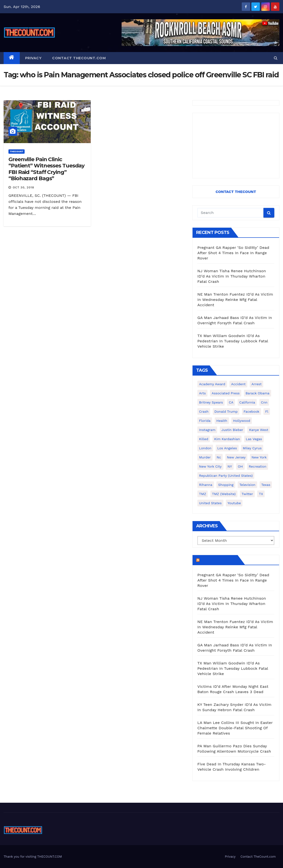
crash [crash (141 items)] (204, 411)
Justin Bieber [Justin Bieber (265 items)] (232, 430)
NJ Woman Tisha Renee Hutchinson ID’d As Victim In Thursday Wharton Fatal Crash (232, 276)
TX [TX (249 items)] (261, 494)
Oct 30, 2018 (24, 187)
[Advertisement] (236, 146)
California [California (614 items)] (247, 402)
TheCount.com (218, 560)
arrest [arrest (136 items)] (256, 384)
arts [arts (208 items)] (202, 393)
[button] (276, 58)
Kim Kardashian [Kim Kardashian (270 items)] (227, 439)
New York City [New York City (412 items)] (210, 466)
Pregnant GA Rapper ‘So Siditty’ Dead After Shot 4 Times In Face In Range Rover (233, 253)
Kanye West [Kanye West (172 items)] (259, 430)
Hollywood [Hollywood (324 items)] (242, 421)
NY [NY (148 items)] (230, 466)
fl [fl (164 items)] (267, 411)
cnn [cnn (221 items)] (264, 402)
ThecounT (17, 151)
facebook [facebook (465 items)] (252, 411)
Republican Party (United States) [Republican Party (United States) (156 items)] (226, 476)
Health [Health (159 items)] (222, 421)
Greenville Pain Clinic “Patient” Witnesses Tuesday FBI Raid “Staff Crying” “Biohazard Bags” (46, 169)
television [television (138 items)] (247, 485)
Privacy (33, 58)
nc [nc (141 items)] (219, 457)
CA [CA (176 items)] (231, 402)
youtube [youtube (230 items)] (234, 503)
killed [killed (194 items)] (204, 439)
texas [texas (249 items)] (266, 485)
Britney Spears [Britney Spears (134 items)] (211, 402)
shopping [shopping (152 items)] (226, 485)
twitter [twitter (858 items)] (247, 494)
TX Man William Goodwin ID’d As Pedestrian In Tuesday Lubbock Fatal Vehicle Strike (233, 341)
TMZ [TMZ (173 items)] (203, 494)
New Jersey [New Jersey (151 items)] (236, 457)
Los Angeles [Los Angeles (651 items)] (227, 448)
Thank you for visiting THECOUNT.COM (33, 857)
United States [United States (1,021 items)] (210, 503)
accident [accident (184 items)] (238, 384)
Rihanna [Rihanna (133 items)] (206, 485)
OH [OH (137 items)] (240, 466)
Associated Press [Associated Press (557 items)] (226, 393)
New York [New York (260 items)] (259, 457)
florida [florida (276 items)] (205, 421)
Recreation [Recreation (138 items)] (258, 466)
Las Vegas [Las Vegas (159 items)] (254, 439)
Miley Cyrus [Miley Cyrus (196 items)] (252, 448)
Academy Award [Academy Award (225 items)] (212, 384)
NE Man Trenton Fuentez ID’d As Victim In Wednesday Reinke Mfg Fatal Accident (235, 300)
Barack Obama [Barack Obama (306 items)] (258, 393)
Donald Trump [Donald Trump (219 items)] (226, 411)
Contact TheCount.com (79, 58)
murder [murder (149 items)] (205, 457)
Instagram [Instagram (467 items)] (207, 430)
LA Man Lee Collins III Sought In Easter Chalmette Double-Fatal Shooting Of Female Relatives (235, 728)
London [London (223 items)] (205, 448)
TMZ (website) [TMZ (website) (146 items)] (224, 494)
